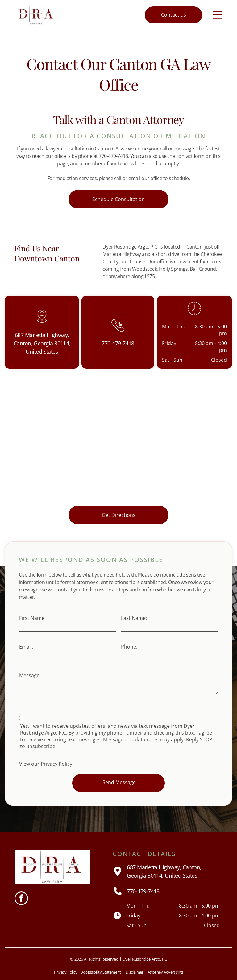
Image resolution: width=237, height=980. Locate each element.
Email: (26, 647)
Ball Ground (203, 269)
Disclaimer (134, 972)
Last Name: (134, 618)
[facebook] (21, 899)
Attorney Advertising (165, 972)
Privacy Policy (56, 764)
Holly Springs (173, 269)
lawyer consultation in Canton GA (82, 149)
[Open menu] (218, 15)
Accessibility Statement (101, 972)
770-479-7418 (143, 891)
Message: (30, 675)
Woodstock (145, 269)
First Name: (32, 618)
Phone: (129, 647)
